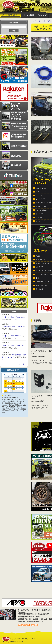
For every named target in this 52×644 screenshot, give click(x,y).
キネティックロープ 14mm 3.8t (14, 345)
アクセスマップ (24, 625)
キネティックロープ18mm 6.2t (14, 326)
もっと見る (22, 364)
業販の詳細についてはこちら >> (16, 251)
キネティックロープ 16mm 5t (13, 336)
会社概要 (34, 625)
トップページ (36, 21)
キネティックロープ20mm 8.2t (14, 317)
